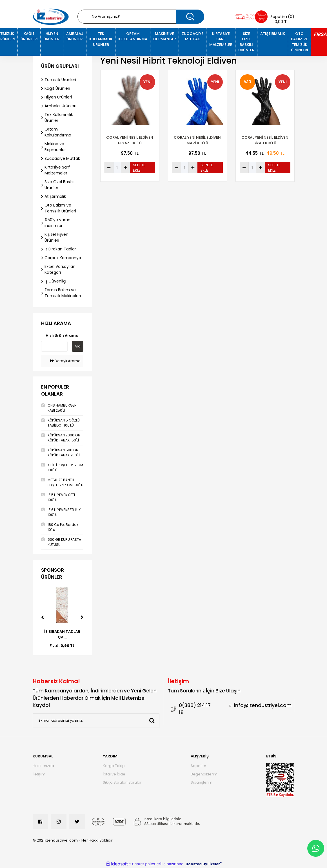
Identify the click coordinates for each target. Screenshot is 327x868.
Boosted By (196, 864)
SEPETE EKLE (139, 168)
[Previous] (43, 617)
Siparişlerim (202, 782)
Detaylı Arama (65, 361)
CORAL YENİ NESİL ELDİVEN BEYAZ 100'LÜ (130, 140)
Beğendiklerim (204, 774)
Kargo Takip (114, 766)
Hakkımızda (43, 766)
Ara (78, 346)
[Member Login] (247, 17)
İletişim (39, 774)
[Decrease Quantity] (109, 168)
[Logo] (51, 17)
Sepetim (198, 766)
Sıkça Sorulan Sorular (122, 782)
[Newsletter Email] (96, 721)
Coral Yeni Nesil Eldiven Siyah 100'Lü (265, 140)
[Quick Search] (54, 346)
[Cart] (275, 17)
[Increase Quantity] (125, 168)
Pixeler (214, 864)
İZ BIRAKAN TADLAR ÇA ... (62, 634)
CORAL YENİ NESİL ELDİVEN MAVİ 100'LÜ (197, 140)
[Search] (141, 17)
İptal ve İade (114, 774)
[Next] (82, 617)
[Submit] (152, 721)
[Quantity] (117, 168)
